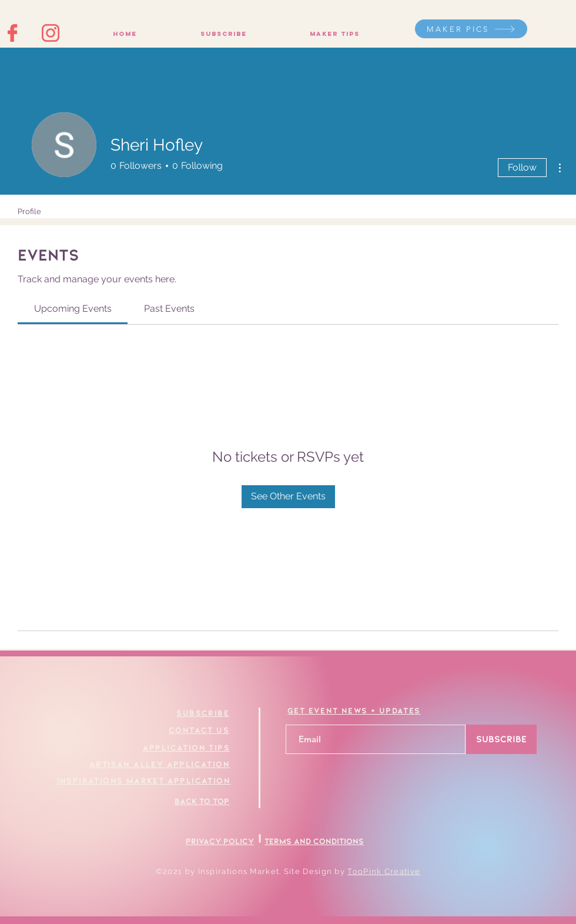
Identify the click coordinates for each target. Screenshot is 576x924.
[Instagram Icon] (51, 33)
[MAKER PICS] (471, 29)
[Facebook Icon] (13, 33)
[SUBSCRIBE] (501, 739)
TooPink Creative (384, 871)
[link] (73, 308)
